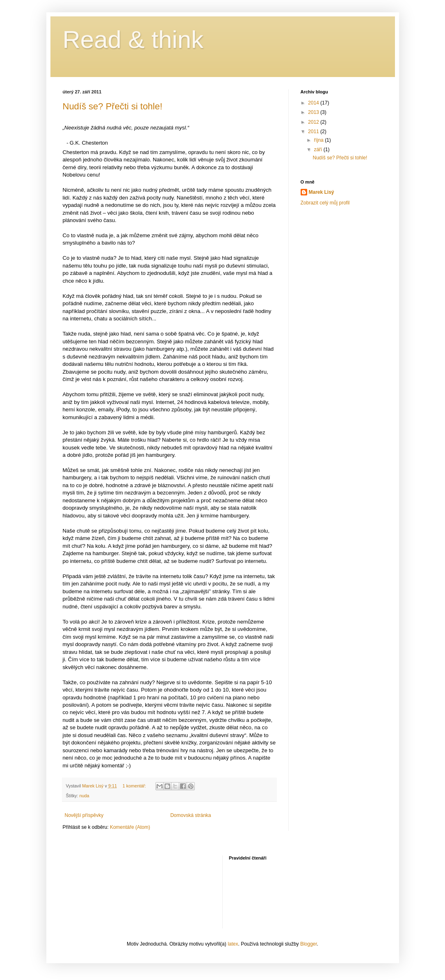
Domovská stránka (191, 815)
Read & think (133, 40)
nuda (84, 796)
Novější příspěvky (84, 815)
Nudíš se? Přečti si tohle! (113, 106)
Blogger (309, 944)
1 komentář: (135, 786)
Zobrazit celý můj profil (325, 203)
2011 (314, 132)
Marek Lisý (322, 192)
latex (233, 944)
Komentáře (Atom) (130, 827)
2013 (314, 112)
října (319, 140)
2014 (314, 103)
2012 (314, 122)
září (318, 150)
